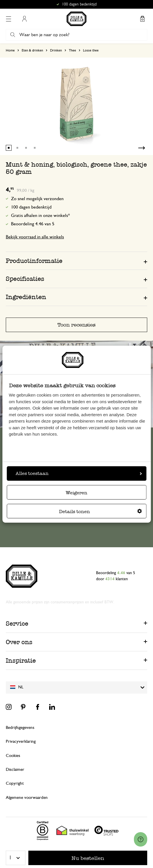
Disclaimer (15, 770)
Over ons (19, 642)
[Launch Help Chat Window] (141, 839)
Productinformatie (34, 261)
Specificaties (25, 279)
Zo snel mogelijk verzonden (37, 199)
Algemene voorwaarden (27, 798)
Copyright (15, 783)
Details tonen (101, 512)
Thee (72, 50)
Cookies (13, 756)
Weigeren (76, 493)
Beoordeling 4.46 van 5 (33, 224)
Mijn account (24, 19)
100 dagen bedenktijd (31, 207)
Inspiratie (21, 660)
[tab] (76, 261)
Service (17, 623)
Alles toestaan (79, 473)
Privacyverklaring (21, 741)
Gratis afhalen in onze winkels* (40, 215)
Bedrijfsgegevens (20, 728)
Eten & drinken (32, 50)
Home (10, 50)
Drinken (56, 50)
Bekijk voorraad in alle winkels (35, 237)
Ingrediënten (26, 297)
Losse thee (91, 50)
